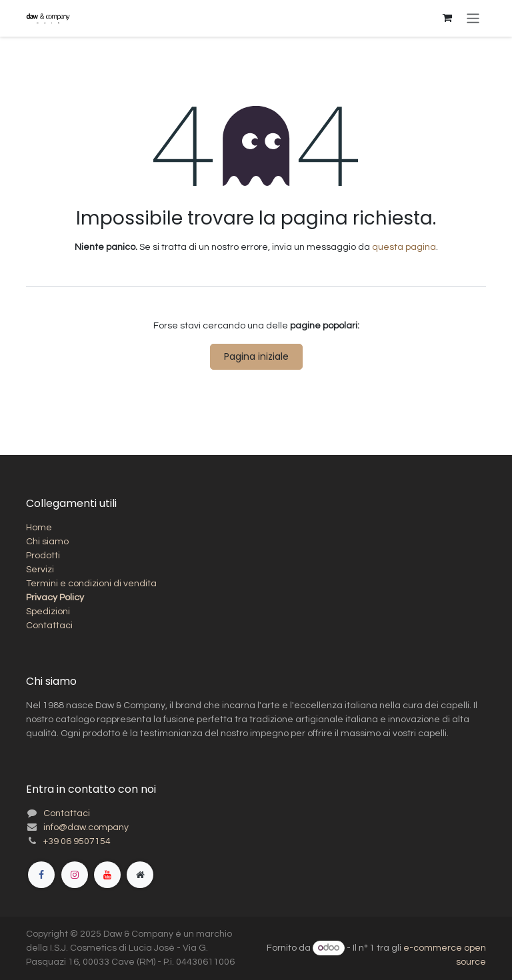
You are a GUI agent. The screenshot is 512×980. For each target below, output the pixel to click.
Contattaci (49, 626)
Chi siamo (47, 542)
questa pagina (404, 247)
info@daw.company (86, 827)
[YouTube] (107, 875)
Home (39, 528)
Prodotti (43, 556)
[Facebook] (41, 875)
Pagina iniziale (256, 356)
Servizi (40, 570)
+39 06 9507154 (77, 841)
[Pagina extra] (140, 875)
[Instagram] (75, 875)
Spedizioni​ (48, 612)
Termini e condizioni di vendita (91, 584)
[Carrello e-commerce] (447, 18)
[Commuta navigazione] (473, 18)
